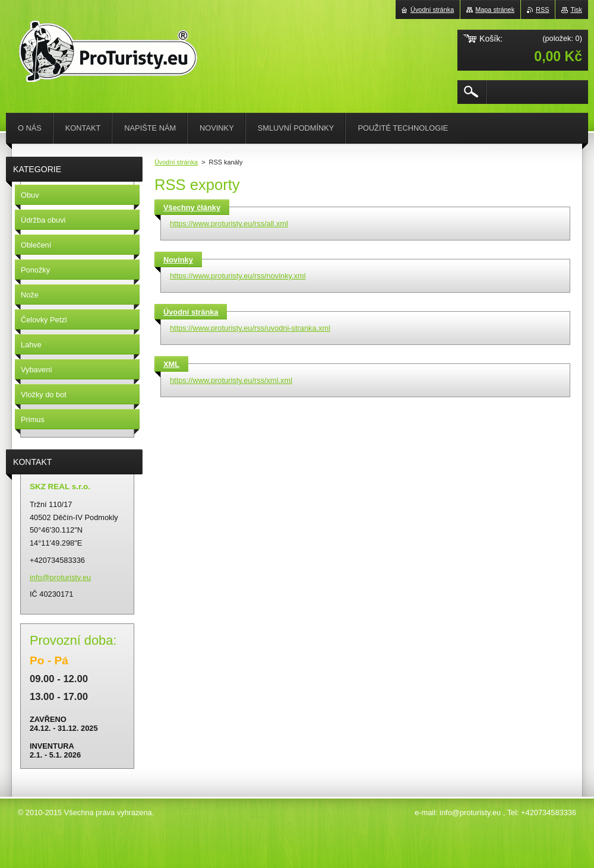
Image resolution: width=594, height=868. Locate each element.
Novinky (178, 260)
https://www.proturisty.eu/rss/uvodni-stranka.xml (250, 328)
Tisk (576, 9)
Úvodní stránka (176, 162)
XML (171, 364)
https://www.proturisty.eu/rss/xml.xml (231, 380)
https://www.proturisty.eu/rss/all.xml (229, 224)
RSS (542, 9)
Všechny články (192, 208)
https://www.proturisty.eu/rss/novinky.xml (238, 276)
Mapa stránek (495, 9)
